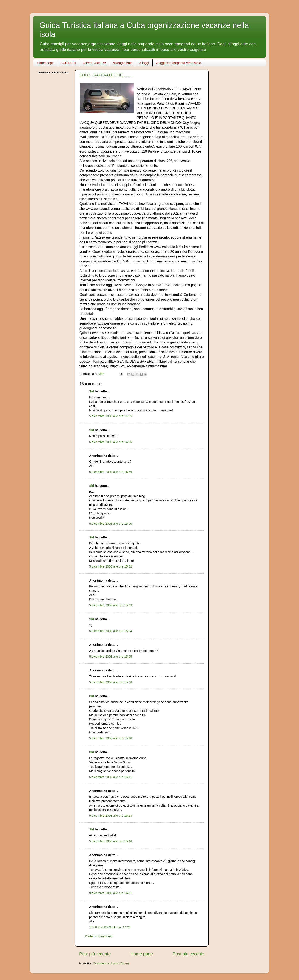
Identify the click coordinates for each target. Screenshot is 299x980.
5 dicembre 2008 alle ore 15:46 (111, 841)
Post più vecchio (188, 954)
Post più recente (95, 954)
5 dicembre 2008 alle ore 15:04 (111, 631)
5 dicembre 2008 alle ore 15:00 (111, 524)
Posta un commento (99, 936)
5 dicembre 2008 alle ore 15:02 (111, 566)
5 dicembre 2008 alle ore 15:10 (111, 738)
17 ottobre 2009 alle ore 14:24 (110, 927)
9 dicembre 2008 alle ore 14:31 (111, 893)
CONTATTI (68, 63)
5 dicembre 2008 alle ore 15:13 (111, 816)
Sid (92, 391)
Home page (45, 63)
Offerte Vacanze (94, 63)
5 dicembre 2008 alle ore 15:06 (111, 682)
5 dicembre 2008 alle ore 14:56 (111, 442)
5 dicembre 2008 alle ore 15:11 (111, 777)
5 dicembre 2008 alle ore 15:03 (111, 605)
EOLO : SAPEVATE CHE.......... (106, 75)
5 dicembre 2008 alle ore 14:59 (111, 472)
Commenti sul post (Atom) (111, 963)
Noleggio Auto (122, 63)
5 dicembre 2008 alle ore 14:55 (111, 416)
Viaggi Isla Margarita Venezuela (178, 63)
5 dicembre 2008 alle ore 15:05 (111, 657)
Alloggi (144, 63)
